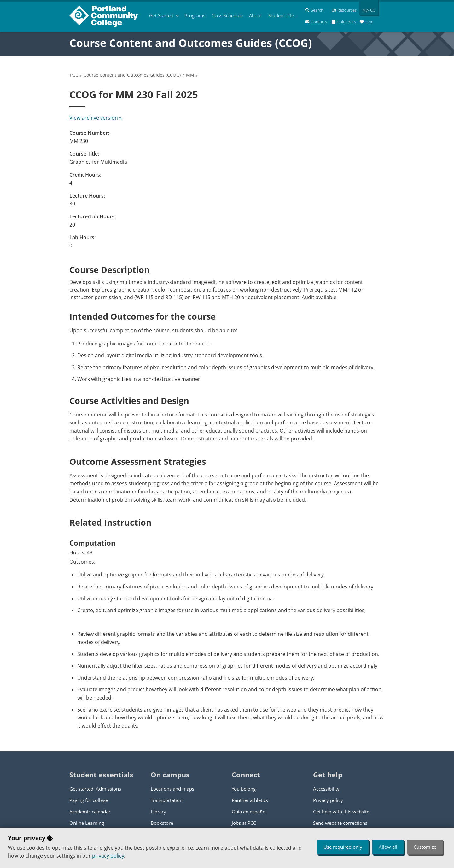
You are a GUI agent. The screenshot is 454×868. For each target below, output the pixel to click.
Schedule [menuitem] (227, 15)
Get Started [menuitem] (161, 15)
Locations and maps (172, 789)
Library (158, 812)
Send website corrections (340, 823)
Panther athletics (250, 800)
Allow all (388, 847)
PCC (74, 75)
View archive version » (96, 118)
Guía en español (249, 812)
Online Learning (87, 823)
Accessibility (326, 789)
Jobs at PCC (244, 823)
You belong (244, 789)
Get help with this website (341, 812)
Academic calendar (90, 812)
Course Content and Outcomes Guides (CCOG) (191, 43)
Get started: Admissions (95, 789)
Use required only (343, 847)
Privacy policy (328, 800)
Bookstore (162, 823)
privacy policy (108, 856)
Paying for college (89, 800)
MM (190, 75)
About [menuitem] (256, 15)
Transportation (167, 800)
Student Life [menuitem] (281, 15)
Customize (425, 847)
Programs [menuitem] (195, 15)
